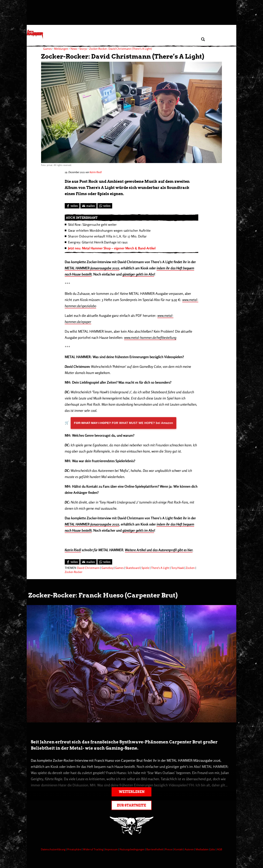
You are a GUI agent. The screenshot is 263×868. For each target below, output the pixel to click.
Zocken (190, 568)
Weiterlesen (132, 792)
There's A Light (160, 568)
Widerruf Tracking (93, 849)
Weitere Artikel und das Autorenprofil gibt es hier (159, 550)
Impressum (112, 849)
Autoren (190, 849)
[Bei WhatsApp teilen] (105, 206)
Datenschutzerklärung (53, 849)
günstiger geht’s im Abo (138, 274)
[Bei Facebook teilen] (72, 206)
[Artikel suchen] (203, 39)
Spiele (145, 568)
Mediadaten (202, 849)
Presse (169, 849)
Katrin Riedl (96, 172)
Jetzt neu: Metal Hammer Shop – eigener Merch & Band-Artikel (112, 248)
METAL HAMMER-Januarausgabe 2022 (92, 268)
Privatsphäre (74, 849)
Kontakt (179, 849)
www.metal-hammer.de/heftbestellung (150, 337)
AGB (220, 849)
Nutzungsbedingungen (132, 849)
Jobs (213, 849)
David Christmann (88, 568)
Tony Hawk (178, 568)
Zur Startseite (131, 805)
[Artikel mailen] (88, 206)
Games (119, 568)
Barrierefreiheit (155, 849)
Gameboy (107, 568)
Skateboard (133, 568)
